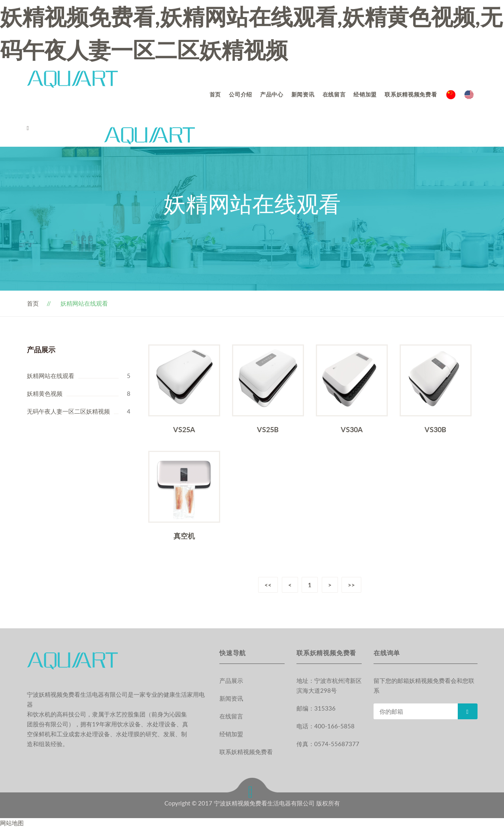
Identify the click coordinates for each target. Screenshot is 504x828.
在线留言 (334, 94)
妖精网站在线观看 (51, 376)
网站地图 (12, 823)
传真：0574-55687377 (328, 744)
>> (352, 585)
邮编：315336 (316, 708)
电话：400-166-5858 (326, 726)
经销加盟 (365, 94)
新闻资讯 (303, 94)
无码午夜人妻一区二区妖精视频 (68, 411)
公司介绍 (241, 94)
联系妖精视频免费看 (411, 94)
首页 (215, 94)
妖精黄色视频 (45, 393)
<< (268, 585)
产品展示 (231, 681)
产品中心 (272, 94)
